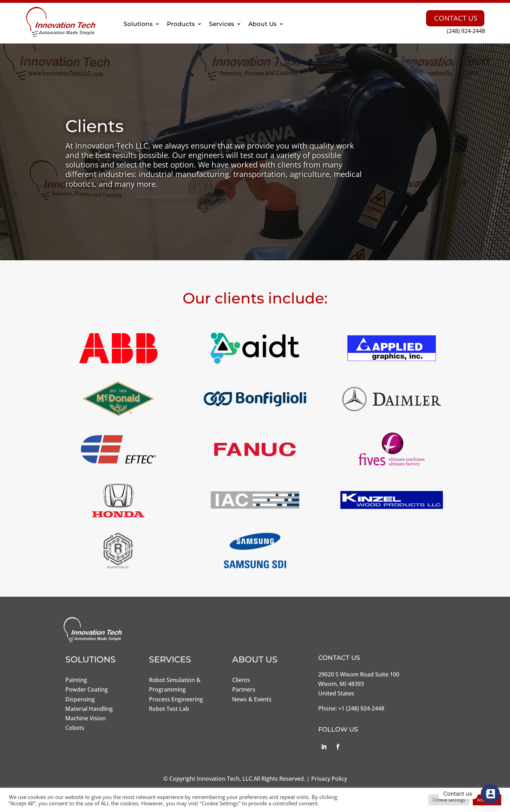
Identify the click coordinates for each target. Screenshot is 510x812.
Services (222, 24)
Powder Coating (87, 689)
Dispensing (80, 699)
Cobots (75, 728)
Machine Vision (86, 718)
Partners (244, 689)
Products (181, 24)
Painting (76, 680)
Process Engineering (176, 699)
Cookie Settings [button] (449, 800)
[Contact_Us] (490, 794)
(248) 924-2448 (466, 31)
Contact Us (456, 18)
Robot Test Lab (169, 709)
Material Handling (89, 709)
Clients (241, 680)
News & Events (252, 699)
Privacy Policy (329, 779)
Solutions (138, 24)
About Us (263, 24)
